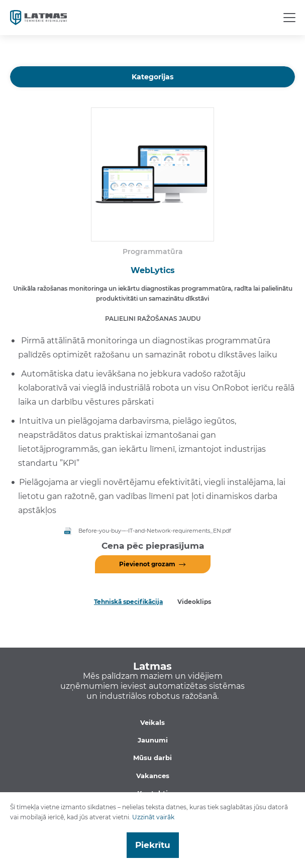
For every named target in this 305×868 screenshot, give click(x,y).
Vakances (153, 776)
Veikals (152, 722)
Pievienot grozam (147, 564)
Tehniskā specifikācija (128, 602)
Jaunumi (153, 740)
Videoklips (194, 602)
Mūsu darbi (152, 758)
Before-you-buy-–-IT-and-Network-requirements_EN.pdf (155, 531)
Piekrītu (153, 845)
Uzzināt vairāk (153, 817)
